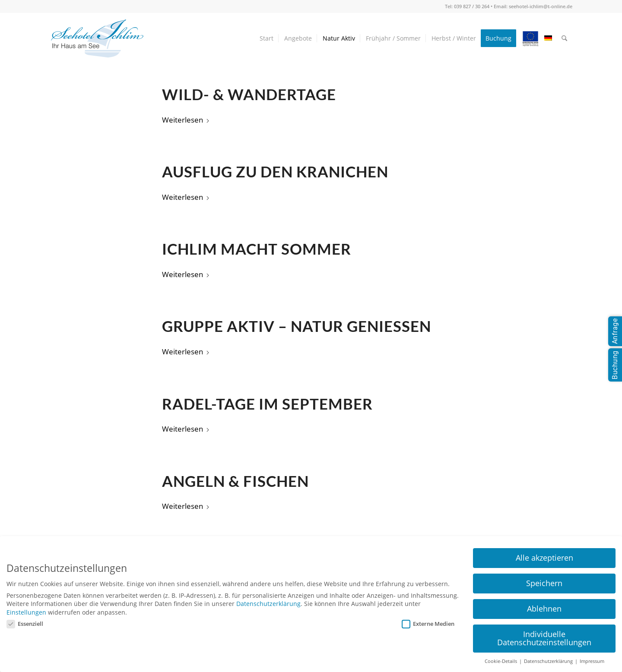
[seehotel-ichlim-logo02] (97, 38)
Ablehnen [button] (544, 609)
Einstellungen (26, 612)
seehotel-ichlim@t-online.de (541, 6)
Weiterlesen (186, 120)
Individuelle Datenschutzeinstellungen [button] (544, 638)
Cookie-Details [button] (501, 661)
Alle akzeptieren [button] (544, 558)
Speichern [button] (544, 583)
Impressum (592, 661)
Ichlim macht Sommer (257, 249)
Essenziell (25, 624)
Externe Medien (428, 624)
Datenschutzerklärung (268, 604)
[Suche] (564, 38)
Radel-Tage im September (267, 404)
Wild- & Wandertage (249, 94)
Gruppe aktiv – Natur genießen (297, 326)
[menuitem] (267, 38)
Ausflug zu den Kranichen (275, 172)
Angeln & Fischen (235, 481)
